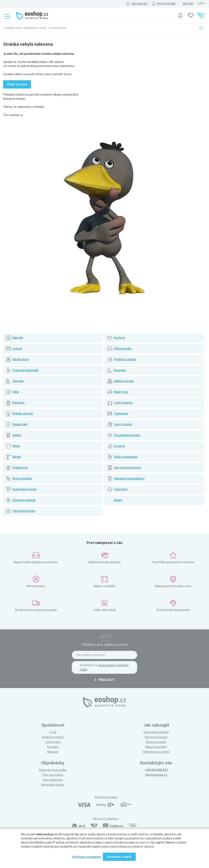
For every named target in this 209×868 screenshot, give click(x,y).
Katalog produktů (53, 737)
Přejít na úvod (17, 84)
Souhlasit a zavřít (119, 857)
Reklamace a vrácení (156, 752)
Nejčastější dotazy (53, 785)
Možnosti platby (156, 742)
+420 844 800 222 (156, 770)
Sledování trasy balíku (53, 770)
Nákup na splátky (156, 747)
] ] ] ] (201, 4)
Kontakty (53, 747)
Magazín (53, 752)
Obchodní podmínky (156, 732)
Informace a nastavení (87, 857)
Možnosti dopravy (156, 737)
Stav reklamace (53, 780)
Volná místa (53, 742)
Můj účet (188, 3)
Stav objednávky (53, 775)
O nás (53, 732)
